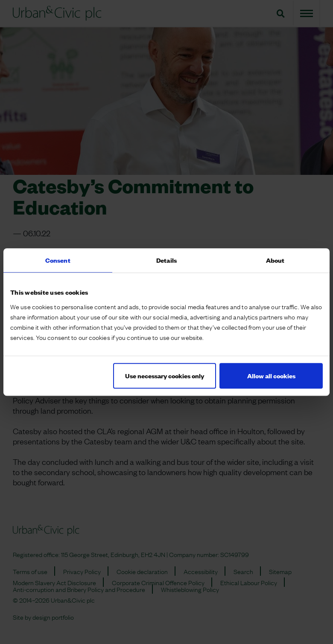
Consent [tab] (58, 260)
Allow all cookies (271, 376)
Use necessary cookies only (165, 376)
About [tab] (275, 260)
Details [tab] (166, 260)
